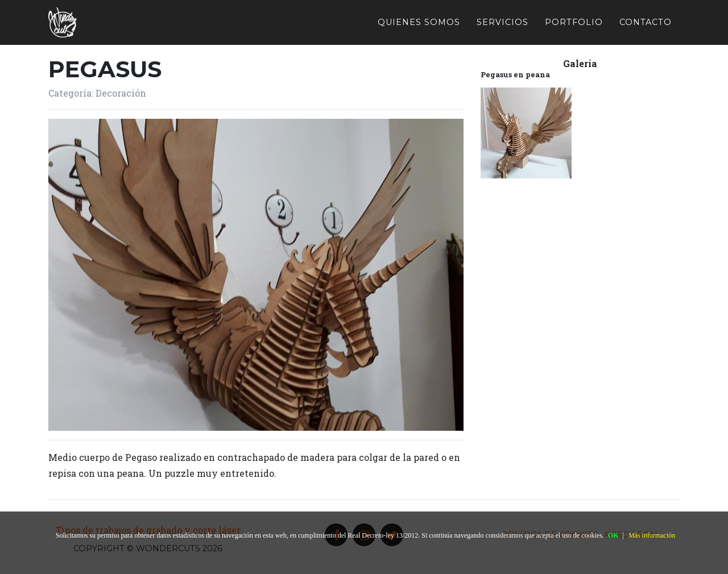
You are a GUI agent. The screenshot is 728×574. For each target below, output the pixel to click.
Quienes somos (419, 22)
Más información (652, 535)
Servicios (502, 22)
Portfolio (574, 22)
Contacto (646, 22)
